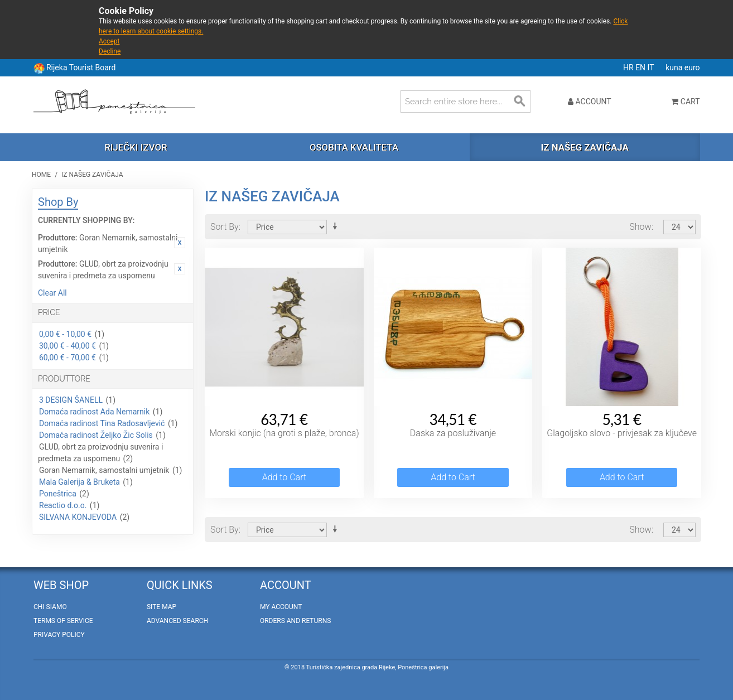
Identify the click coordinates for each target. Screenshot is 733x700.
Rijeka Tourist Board (81, 67)
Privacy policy (59, 635)
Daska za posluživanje (453, 433)
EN (641, 67)
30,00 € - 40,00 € (67, 346)
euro (692, 67)
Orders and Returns (295, 621)
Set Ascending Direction (337, 226)
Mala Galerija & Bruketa (79, 482)
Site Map (161, 607)
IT (652, 67)
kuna (675, 67)
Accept (109, 41)
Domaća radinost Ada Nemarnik (94, 412)
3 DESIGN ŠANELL (71, 400)
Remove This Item (180, 243)
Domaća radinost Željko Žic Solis (96, 435)
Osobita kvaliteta (354, 147)
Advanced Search (177, 621)
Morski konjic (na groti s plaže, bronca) (284, 433)
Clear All (52, 293)
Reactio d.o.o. (63, 505)
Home (41, 175)
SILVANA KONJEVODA (78, 517)
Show (640, 227)
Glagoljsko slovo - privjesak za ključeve (622, 433)
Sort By (225, 227)
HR (629, 67)
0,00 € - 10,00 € (65, 334)
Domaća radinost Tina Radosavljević (102, 423)
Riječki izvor (136, 147)
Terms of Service (63, 621)
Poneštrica (58, 494)
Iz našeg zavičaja (584, 147)
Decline (110, 51)
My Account (281, 607)
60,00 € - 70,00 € (67, 358)
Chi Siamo (50, 607)
